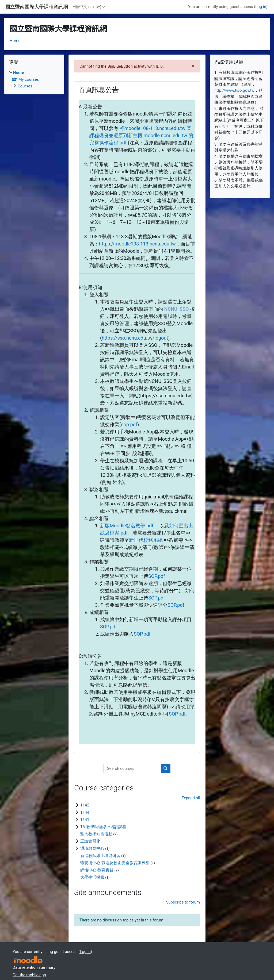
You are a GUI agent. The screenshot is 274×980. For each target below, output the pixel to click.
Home (15, 41)
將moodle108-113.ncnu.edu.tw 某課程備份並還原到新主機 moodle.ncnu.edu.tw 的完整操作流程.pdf (141, 135)
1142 (85, 805)
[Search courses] (132, 768)
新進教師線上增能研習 (100, 856)
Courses (25, 86)
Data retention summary (34, 967)
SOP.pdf (157, 576)
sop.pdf (129, 424)
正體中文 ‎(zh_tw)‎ (86, 7)
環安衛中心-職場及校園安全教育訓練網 (115, 863)
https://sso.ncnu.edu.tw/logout (135, 338)
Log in (261, 7)
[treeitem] (34, 79)
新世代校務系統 (146, 540)
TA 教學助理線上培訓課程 (103, 827)
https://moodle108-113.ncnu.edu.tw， (140, 244)
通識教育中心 (92, 848)
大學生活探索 (92, 877)
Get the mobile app (29, 975)
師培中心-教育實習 (97, 870)
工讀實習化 (90, 841)
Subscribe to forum (183, 902)
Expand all (191, 798)
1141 (85, 820)
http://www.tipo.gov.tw (234, 90)
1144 (85, 812)
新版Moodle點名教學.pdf (127, 526)
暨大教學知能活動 (96, 834)
